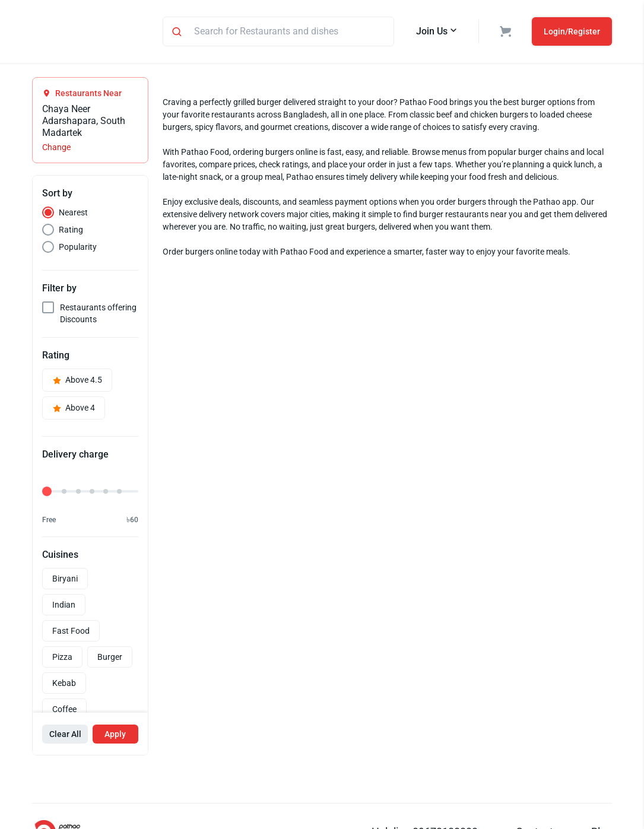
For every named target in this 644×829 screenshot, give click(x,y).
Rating (71, 231)
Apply (115, 736)
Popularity (78, 249)
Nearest (73, 214)
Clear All (65, 736)
